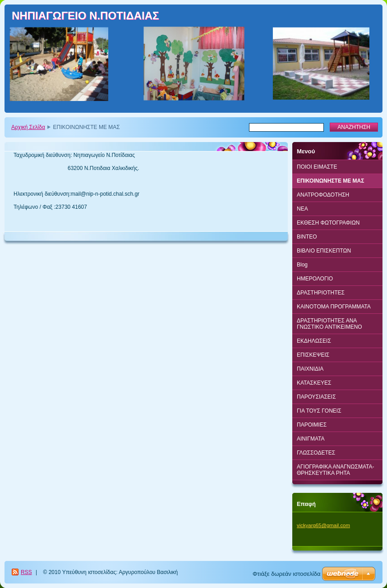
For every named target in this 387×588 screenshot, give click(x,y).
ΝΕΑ (302, 209)
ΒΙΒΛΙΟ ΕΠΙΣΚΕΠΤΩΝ (324, 251)
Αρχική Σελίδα (28, 127)
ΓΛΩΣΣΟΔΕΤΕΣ (316, 453)
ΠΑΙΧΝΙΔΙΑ (310, 369)
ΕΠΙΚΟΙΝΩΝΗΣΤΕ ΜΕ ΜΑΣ (330, 181)
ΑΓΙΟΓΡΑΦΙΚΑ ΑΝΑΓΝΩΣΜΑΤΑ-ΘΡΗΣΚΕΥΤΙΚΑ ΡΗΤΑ (335, 470)
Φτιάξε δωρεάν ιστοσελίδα (286, 574)
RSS (26, 572)
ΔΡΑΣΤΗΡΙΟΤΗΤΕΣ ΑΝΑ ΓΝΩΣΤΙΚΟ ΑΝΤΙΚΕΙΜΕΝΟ (329, 324)
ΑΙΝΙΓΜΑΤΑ (311, 439)
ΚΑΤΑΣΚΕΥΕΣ (314, 383)
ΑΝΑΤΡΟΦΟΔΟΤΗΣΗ (323, 195)
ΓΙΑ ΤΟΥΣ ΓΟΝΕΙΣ (319, 411)
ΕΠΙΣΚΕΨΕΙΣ (313, 355)
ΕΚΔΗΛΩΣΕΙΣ (314, 341)
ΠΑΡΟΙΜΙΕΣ (312, 425)
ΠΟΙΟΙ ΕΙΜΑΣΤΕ (317, 167)
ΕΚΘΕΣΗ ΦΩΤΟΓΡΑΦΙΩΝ (328, 223)
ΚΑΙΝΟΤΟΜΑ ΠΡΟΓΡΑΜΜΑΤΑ (334, 307)
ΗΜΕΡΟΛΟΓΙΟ (315, 279)
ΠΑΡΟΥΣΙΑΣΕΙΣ (316, 397)
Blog (302, 265)
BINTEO (307, 237)
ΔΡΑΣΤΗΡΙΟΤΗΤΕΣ (321, 293)
